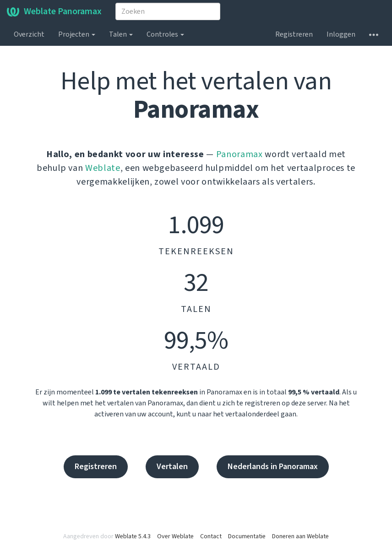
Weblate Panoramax (54, 11)
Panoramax (240, 154)
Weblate (103, 168)
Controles (165, 34)
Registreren (294, 34)
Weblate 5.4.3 (133, 536)
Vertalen (172, 467)
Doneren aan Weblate (300, 536)
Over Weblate (175, 536)
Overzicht (29, 34)
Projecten (77, 34)
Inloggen (341, 34)
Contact (211, 536)
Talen (121, 34)
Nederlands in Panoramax (273, 467)
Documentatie (247, 536)
